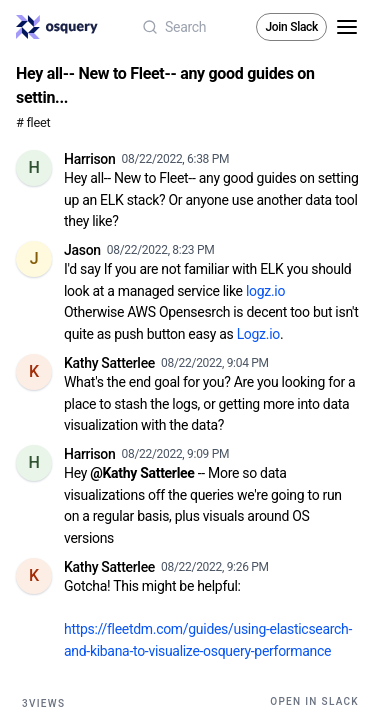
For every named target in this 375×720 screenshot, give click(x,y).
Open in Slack (314, 701)
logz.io (265, 291)
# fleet (33, 122)
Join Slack (291, 27)
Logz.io (258, 334)
